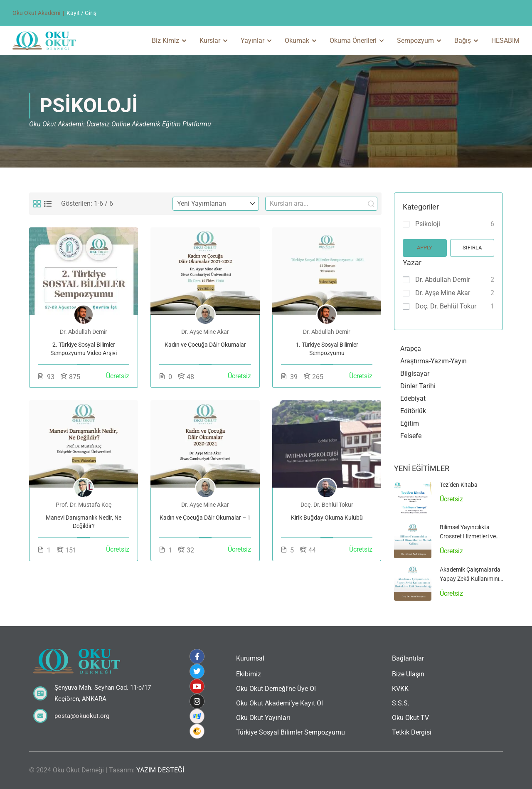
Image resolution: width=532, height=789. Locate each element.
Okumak (297, 41)
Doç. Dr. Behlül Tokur (446, 306)
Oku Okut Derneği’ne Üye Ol (276, 689)
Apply (425, 248)
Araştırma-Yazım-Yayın (433, 361)
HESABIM (505, 41)
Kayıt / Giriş (81, 13)
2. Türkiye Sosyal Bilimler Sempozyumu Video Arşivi (84, 349)
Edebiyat (413, 398)
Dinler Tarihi (418, 386)
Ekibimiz (249, 674)
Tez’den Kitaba (459, 485)
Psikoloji (428, 224)
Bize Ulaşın (408, 674)
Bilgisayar (415, 374)
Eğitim (410, 423)
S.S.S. (401, 703)
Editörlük (413, 411)
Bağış (463, 41)
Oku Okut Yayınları (263, 718)
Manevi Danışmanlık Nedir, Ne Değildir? (84, 522)
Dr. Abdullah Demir (443, 280)
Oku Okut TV (410, 718)
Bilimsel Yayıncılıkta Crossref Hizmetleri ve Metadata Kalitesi (468, 536)
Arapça (411, 349)
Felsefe (411, 436)
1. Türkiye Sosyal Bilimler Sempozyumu (327, 349)
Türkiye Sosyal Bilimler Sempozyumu (291, 732)
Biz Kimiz (165, 41)
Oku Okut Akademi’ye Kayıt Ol (280, 703)
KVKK (400, 689)
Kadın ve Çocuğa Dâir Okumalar (205, 345)
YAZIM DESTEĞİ (160, 770)
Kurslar (210, 41)
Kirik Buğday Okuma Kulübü (327, 518)
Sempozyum (415, 41)
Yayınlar (252, 41)
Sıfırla (472, 248)
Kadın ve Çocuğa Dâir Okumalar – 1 (205, 518)
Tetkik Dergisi (412, 732)
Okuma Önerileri (353, 41)
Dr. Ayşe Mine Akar (443, 293)
